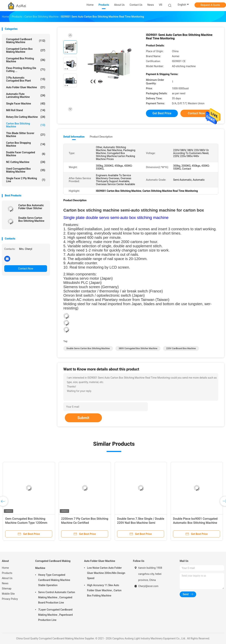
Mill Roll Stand (26, 110)
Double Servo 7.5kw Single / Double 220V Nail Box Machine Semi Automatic (141, 523)
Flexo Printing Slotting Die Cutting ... (26, 70)
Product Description (101, 137)
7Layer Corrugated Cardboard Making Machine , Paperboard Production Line (55, 615)
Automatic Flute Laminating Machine (26, 95)
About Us (7, 578)
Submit (83, 418)
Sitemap (7, 589)
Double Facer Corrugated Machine (26, 154)
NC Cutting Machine (26, 162)
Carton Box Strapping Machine (26, 144)
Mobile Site (8, 594)
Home (5, 568)
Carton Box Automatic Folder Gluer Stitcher (31, 207)
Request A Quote (210, 5)
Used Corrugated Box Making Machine (26, 170)
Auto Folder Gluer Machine (26, 87)
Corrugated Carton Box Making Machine (26, 50)
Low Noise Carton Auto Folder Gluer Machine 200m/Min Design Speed (106, 573)
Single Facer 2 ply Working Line (26, 180)
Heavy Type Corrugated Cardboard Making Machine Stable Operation (54, 580)
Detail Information (74, 137)
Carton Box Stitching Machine (26, 125)
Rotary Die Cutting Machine (26, 117)
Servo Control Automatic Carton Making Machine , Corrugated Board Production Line (57, 597)
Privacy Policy (10, 599)
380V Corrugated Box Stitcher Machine (138, 348)
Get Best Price (162, 113)
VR (161, 5)
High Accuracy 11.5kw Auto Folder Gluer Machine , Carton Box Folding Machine (104, 590)
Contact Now (26, 269)
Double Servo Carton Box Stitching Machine (31, 219)
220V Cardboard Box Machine (181, 348)
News (5, 583)
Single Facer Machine (26, 104)
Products (7, 573)
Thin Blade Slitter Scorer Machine (26, 135)
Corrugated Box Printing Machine (26, 60)
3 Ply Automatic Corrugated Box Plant (26, 79)
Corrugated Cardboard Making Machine (26, 41)
